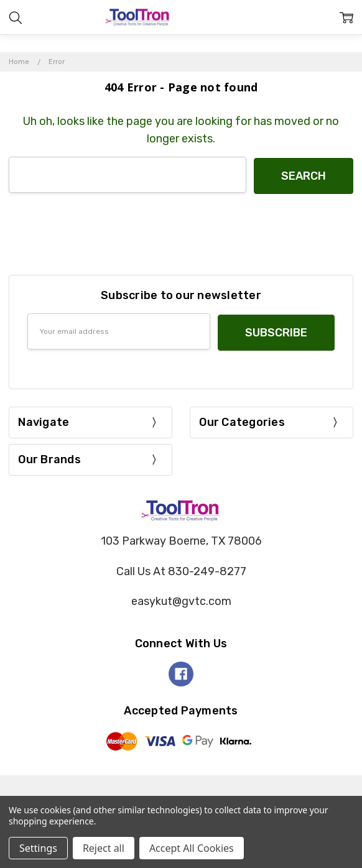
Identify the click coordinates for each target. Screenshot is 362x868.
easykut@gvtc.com (181, 599)
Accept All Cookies (192, 848)
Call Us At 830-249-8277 (181, 568)
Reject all (104, 848)
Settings (38, 848)
